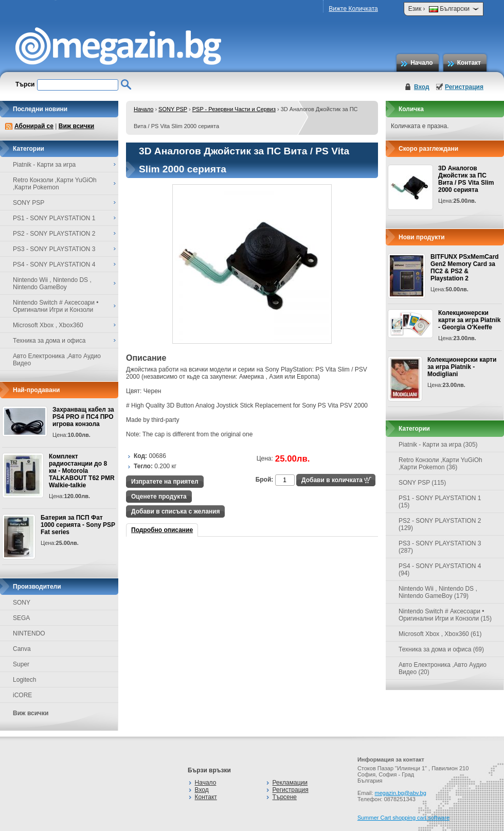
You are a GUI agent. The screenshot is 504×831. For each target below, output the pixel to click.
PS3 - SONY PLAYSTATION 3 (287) (440, 547)
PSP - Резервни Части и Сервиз (234, 109)
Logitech (24, 680)
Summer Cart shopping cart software (403, 818)
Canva (22, 649)
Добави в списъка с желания (175, 511)
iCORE (22, 695)
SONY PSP (173, 109)
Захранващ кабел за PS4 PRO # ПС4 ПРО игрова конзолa (83, 417)
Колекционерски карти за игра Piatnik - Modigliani (462, 367)
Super (21, 664)
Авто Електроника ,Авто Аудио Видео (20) (443, 668)
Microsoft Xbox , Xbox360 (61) (440, 634)
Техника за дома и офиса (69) (441, 649)
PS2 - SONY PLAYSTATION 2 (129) (440, 524)
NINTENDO (29, 633)
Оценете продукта (159, 497)
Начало (421, 63)
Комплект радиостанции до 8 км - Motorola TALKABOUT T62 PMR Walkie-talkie (82, 471)
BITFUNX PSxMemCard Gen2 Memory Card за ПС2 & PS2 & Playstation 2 (465, 268)
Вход (422, 87)
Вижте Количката (353, 9)
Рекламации (290, 783)
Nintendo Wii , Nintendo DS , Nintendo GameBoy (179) (438, 592)
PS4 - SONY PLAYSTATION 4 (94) (440, 570)
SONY (22, 603)
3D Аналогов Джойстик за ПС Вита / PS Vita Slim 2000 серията (466, 179)
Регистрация (464, 87)
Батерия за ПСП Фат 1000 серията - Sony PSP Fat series (78, 525)
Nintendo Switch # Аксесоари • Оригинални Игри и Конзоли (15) (445, 615)
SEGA (21, 618)
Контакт (469, 63)
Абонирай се (34, 126)
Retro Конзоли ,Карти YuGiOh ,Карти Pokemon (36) (440, 464)
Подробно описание (162, 530)
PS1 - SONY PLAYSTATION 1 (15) (440, 502)
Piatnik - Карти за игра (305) (438, 445)
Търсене (285, 797)
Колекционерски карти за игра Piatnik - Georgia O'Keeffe (469, 320)
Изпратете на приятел (165, 482)
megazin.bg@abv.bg (401, 793)
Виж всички (76, 126)
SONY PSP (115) (422, 483)
